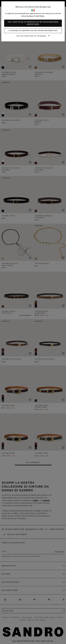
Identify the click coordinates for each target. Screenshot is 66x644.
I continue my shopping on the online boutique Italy (33, 31)
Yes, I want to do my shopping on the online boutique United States (33, 23)
